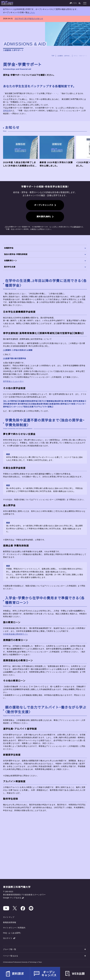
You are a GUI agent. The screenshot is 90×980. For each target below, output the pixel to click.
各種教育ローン (45, 261)
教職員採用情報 (10, 922)
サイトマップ (9, 917)
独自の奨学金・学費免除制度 (45, 254)
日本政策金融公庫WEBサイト (16, 634)
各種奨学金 (45, 248)
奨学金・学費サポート (80, 56)
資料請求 (7, 111)
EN (75, 3)
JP (71, 3)
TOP (53, 56)
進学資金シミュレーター (13, 381)
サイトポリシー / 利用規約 (14, 928)
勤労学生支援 (45, 267)
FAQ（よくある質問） (12, 933)
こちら (32, 12)
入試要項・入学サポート (64, 56)
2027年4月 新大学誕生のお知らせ (29, 19)
